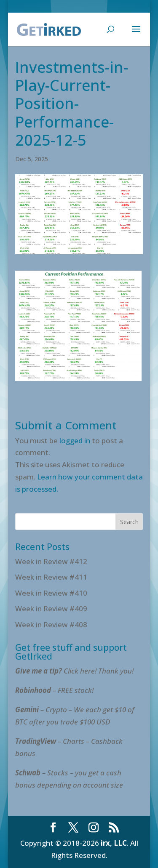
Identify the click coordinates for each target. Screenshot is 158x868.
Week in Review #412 (51, 561)
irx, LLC (114, 843)
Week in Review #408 (51, 624)
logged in (75, 441)
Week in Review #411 (51, 577)
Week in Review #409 (51, 608)
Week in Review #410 (51, 593)
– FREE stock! (54, 690)
